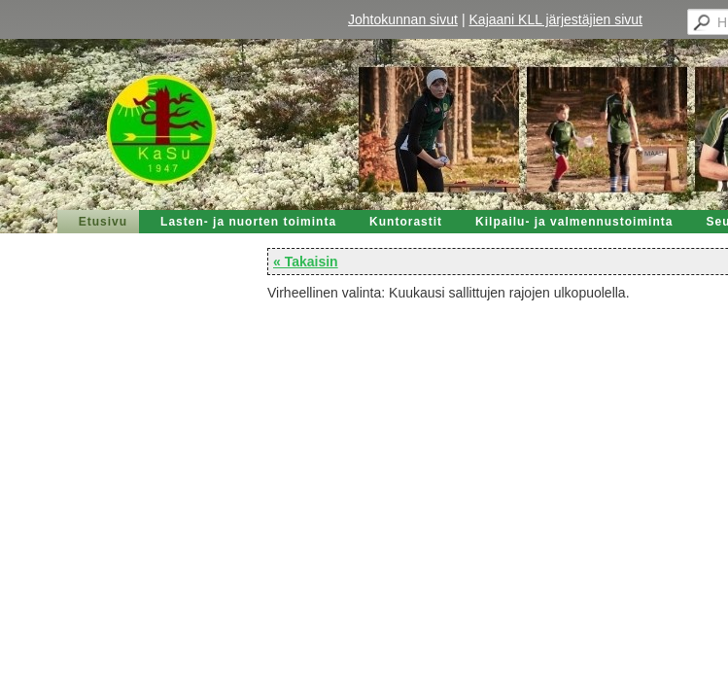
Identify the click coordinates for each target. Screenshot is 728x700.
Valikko (691, 18)
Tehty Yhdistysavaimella (82, 650)
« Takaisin (48, 195)
